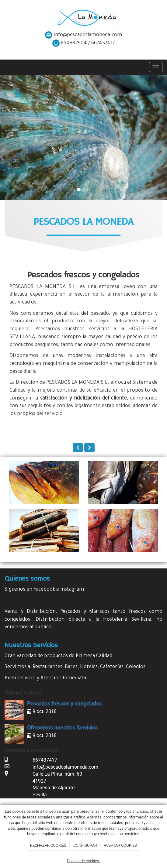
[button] (12, 138)
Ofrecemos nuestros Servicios (63, 727)
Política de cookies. (83, 861)
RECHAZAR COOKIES (48, 845)
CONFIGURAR (85, 845)
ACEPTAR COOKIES (120, 845)
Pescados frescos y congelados (64, 703)
